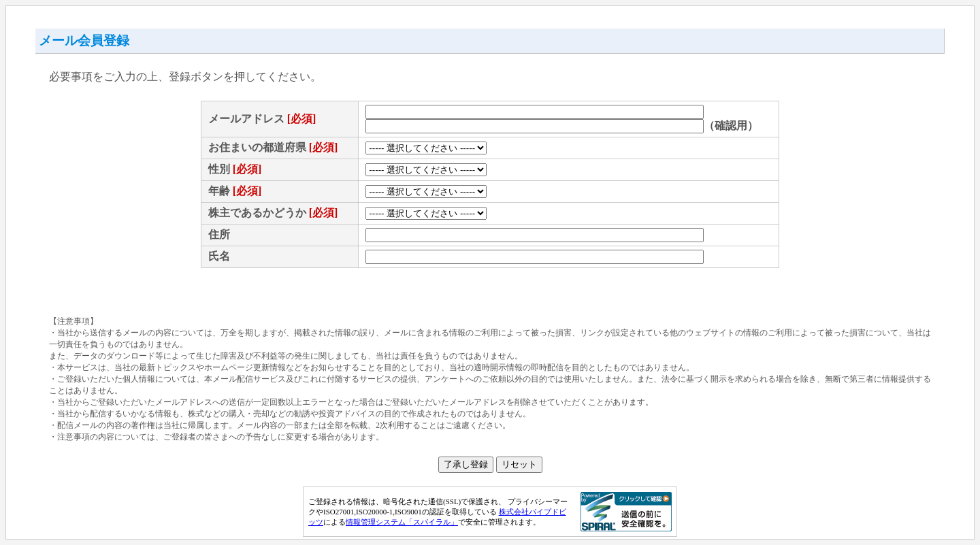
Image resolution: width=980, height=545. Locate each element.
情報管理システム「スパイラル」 (402, 522)
